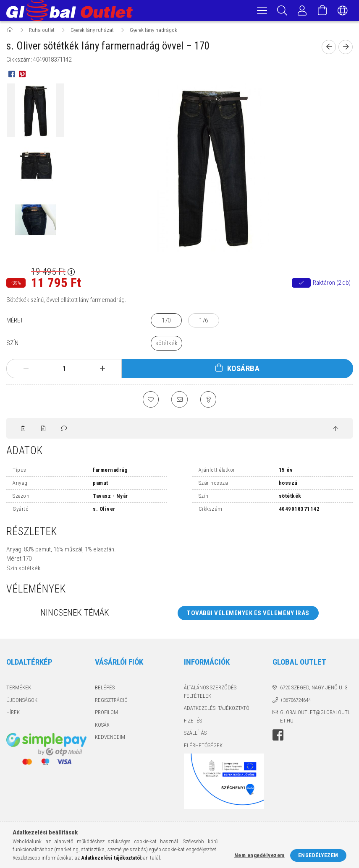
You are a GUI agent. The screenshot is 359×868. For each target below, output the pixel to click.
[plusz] (102, 370)
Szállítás (195, 735)
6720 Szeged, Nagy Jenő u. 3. (314, 690)
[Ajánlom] (180, 401)
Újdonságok (22, 702)
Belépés (105, 690)
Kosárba (244, 370)
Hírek (13, 714)
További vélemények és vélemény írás (248, 615)
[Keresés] (282, 10)
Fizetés (193, 722)
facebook (278, 737)
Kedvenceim (110, 739)
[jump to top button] (336, 431)
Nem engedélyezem (259, 855)
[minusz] (26, 370)
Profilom (106, 714)
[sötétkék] (166, 344)
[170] (166, 322)
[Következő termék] (346, 48)
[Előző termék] (329, 48)
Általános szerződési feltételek (211, 694)
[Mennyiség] (64, 370)
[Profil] (302, 10)
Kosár (102, 726)
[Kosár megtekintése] (322, 10)
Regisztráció (111, 702)
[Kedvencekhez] (150, 401)
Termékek (19, 690)
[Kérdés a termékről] (209, 401)
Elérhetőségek (203, 747)
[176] (204, 322)
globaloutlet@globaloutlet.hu (315, 719)
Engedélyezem (318, 855)
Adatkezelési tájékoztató (217, 710)
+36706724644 (295, 702)
